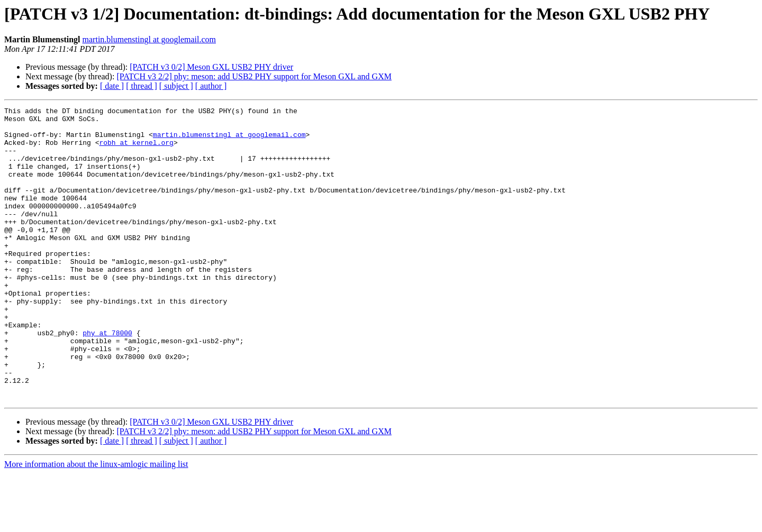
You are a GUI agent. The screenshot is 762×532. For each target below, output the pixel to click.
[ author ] (211, 86)
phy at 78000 (107, 379)
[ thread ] (142, 86)
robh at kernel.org (136, 150)
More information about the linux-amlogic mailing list (96, 523)
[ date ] (112, 86)
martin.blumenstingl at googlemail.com (149, 39)
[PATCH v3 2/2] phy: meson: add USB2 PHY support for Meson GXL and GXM (254, 76)
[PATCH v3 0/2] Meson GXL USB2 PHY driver (211, 67)
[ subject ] (176, 86)
